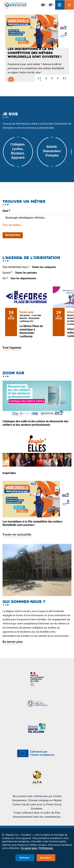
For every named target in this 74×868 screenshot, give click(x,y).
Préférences (46, 848)
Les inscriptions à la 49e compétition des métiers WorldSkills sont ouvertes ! (32, 523)
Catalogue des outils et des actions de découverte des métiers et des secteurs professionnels (35, 423)
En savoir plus (13, 642)
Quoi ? (6, 211)
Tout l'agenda (12, 348)
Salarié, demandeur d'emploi (52, 151)
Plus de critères (12, 225)
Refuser (25, 858)
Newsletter (44, 5)
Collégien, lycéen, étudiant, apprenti (18, 151)
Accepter (46, 858)
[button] (38, 78)
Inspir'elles (9, 473)
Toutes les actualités (17, 535)
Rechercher (13, 235)
